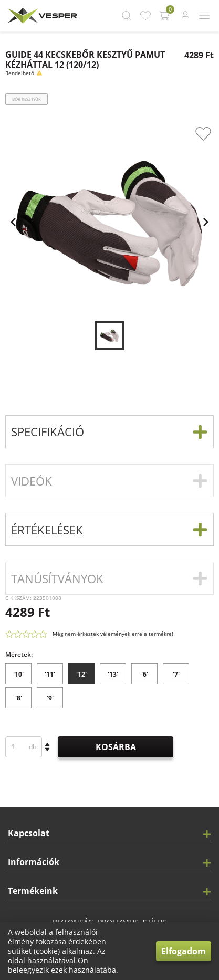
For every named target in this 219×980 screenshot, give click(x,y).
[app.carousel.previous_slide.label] (13, 222)
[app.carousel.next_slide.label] (206, 222)
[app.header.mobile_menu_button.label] (204, 16)
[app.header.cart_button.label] (165, 16)
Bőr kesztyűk (27, 99)
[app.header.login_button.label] (185, 16)
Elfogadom (184, 951)
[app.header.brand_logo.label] (41, 16)
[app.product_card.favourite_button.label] (203, 134)
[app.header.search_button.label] (127, 16)
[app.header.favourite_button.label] (145, 16)
